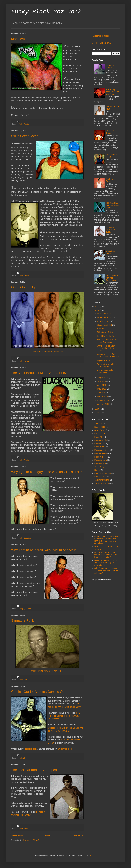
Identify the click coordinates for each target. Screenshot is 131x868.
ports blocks (32, 749)
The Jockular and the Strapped (34, 770)
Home (48, 835)
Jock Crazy (99, 467)
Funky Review (24, 361)
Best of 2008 (100, 427)
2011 (97, 306)
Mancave (18, 39)
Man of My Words (110, 252)
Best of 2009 (100, 430)
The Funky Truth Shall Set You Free (112, 92)
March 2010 (103, 396)
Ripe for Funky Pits (103, 473)
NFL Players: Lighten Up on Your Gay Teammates (64, 716)
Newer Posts (17, 835)
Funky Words (24, 124)
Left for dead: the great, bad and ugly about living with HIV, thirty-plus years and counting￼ (107, 540)
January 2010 (103, 404)
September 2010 (105, 325)
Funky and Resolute (110, 180)
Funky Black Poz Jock (46, 12)
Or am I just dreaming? (111, 66)
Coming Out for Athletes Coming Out (38, 692)
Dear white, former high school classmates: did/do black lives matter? (106, 555)
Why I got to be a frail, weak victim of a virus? (45, 550)
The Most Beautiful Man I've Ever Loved (41, 373)
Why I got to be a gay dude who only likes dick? (46, 472)
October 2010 (103, 321)
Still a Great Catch (25, 136)
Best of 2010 (100, 434)
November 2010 (105, 317)
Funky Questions (25, 538)
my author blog (65, 749)
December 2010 (105, 314)
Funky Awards (101, 440)
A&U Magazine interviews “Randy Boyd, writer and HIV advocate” (107, 571)
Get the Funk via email (102, 43)
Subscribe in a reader (102, 36)
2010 (97, 310)
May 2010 (102, 389)
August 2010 (103, 377)
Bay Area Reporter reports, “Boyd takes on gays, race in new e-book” (107, 563)
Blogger (92, 855)
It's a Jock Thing (110, 132)
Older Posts (78, 835)
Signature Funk (23, 620)
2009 (97, 409)
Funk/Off (22, 758)
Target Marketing (102, 480)
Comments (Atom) (31, 840)
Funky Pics (23, 680)
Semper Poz (100, 477)
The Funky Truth (102, 483)
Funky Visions (101, 457)
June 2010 (102, 385)
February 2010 (104, 400)
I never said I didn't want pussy (111, 230)
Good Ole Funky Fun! (27, 287)
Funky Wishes (101, 460)
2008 (97, 413)
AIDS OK (98, 424)
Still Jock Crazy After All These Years (113, 205)
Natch (97, 470)
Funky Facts (100, 444)
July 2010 (102, 381)
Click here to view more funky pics (47, 671)
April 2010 (102, 393)
